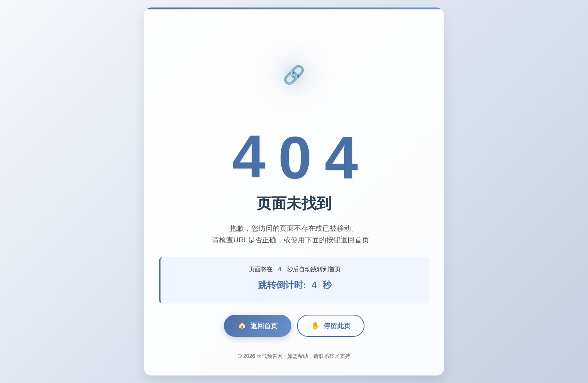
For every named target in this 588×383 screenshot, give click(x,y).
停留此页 (331, 326)
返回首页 (258, 326)
